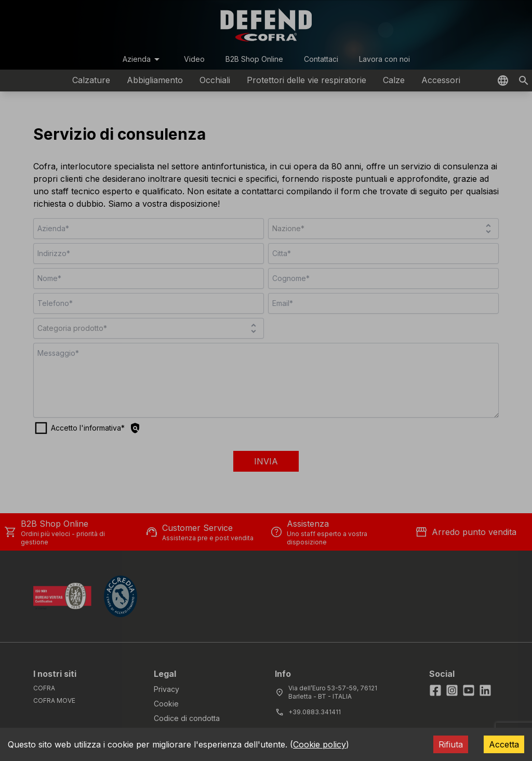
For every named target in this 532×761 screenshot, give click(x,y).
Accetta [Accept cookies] (504, 744)
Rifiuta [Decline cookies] (451, 744)
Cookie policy (320, 744)
